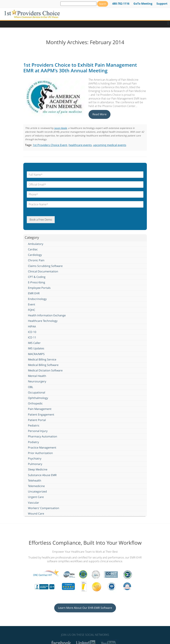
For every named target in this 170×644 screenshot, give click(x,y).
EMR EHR (34, 293)
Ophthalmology (38, 398)
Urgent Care (36, 497)
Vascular (34, 503)
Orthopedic (35, 403)
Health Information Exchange (47, 315)
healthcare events (80, 145)
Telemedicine (36, 486)
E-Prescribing (37, 282)
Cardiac (33, 249)
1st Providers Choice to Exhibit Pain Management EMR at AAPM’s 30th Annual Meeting (80, 68)
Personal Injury (38, 431)
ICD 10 (32, 332)
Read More (99, 114)
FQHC (32, 310)
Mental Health (37, 376)
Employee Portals (39, 288)
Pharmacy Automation (43, 436)
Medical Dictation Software (45, 370)
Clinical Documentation (43, 271)
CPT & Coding (37, 277)
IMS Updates (36, 348)
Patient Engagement (41, 415)
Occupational (37, 392)
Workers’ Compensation (44, 508)
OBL (31, 387)
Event (32, 304)
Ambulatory (36, 244)
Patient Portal (37, 420)
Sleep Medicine (38, 469)
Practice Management (42, 448)
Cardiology (35, 255)
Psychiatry (35, 458)
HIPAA (32, 326)
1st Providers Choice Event (50, 145)
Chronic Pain (36, 260)
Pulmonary (35, 464)
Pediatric (34, 425)
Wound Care (36, 514)
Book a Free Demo (41, 220)
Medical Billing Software (43, 365)
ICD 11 (32, 337)
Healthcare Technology (43, 321)
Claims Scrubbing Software (45, 266)
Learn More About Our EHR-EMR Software (85, 608)
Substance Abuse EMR (42, 475)
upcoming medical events (110, 145)
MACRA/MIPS (36, 354)
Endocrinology (37, 299)
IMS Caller (34, 343)
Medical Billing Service (42, 359)
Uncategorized (37, 491)
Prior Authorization (40, 453)
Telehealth (35, 481)
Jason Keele (61, 128)
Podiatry (33, 442)
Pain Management (40, 409)
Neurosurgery (37, 381)
